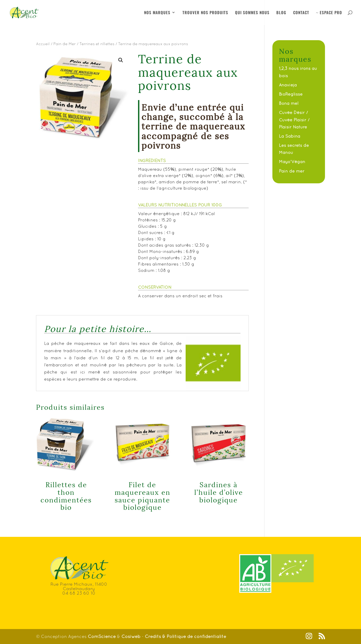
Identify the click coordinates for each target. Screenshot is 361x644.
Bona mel (289, 103)
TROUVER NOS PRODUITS (205, 13)
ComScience (102, 636)
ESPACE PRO (329, 13)
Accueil (43, 44)
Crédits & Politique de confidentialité (185, 636)
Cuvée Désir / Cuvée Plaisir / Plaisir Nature (294, 120)
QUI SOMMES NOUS (252, 13)
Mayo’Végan (292, 162)
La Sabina (290, 136)
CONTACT (301, 13)
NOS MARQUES (157, 13)
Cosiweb (131, 636)
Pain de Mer (65, 44)
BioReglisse (291, 94)
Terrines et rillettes (97, 44)
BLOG (281, 13)
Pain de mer (292, 171)
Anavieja (288, 85)
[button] (121, 60)
